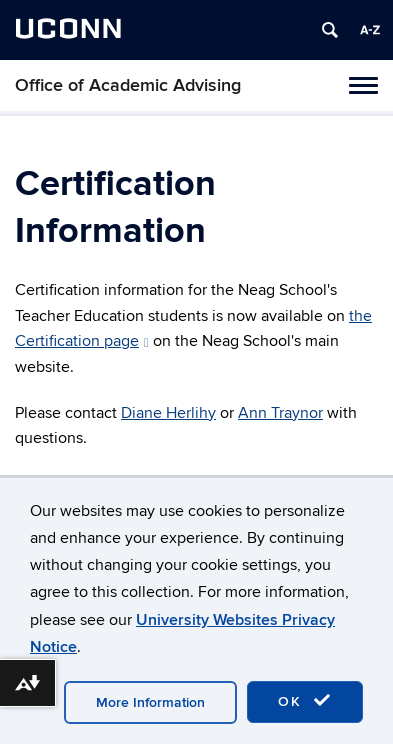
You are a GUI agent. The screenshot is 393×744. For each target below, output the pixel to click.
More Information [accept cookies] (150, 702)
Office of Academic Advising (128, 85)
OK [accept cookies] (305, 701)
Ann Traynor (280, 413)
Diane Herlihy (168, 413)
